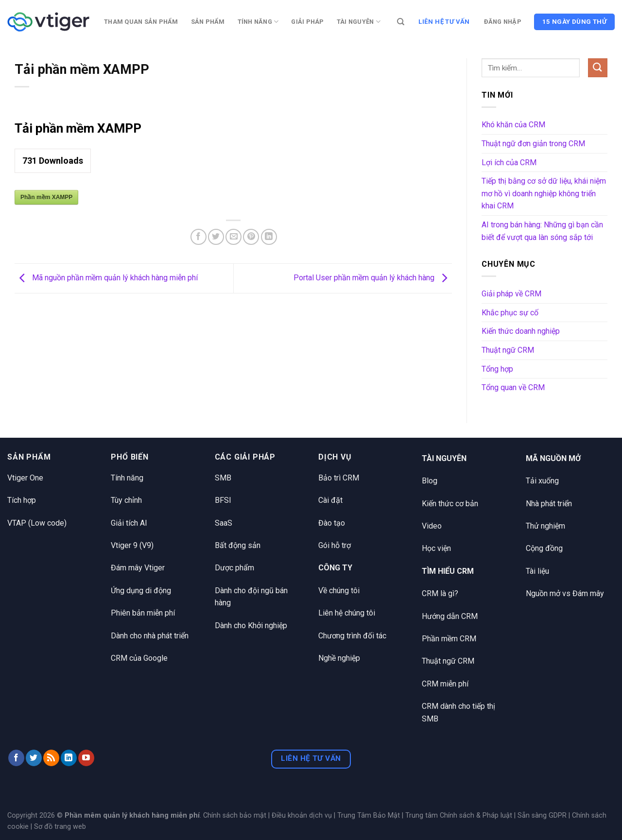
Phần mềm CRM (449, 639)
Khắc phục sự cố (510, 313)
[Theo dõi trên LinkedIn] (69, 758)
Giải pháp (307, 22)
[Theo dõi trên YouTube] (86, 758)
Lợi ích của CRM (509, 163)
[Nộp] (598, 68)
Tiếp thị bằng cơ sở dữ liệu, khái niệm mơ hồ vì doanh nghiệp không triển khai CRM (544, 193)
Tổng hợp (497, 369)
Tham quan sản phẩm (141, 22)
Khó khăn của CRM (513, 125)
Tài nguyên (359, 22)
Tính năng (258, 22)
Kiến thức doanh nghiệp (521, 331)
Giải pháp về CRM (511, 294)
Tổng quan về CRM (513, 387)
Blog (430, 481)
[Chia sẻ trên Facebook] (199, 237)
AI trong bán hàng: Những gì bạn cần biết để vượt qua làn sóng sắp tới (542, 231)
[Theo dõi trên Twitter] (34, 758)
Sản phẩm (208, 22)
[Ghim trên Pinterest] (251, 237)
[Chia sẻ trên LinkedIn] (269, 237)
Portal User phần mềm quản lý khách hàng (373, 278)
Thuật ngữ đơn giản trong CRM (533, 144)
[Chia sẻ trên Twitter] (216, 237)
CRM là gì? (440, 593)
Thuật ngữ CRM (508, 350)
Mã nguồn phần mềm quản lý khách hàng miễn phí (106, 278)
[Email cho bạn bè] (233, 237)
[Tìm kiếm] (401, 22)
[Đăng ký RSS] (51, 758)
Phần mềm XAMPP (46, 197)
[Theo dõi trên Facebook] (16, 758)
